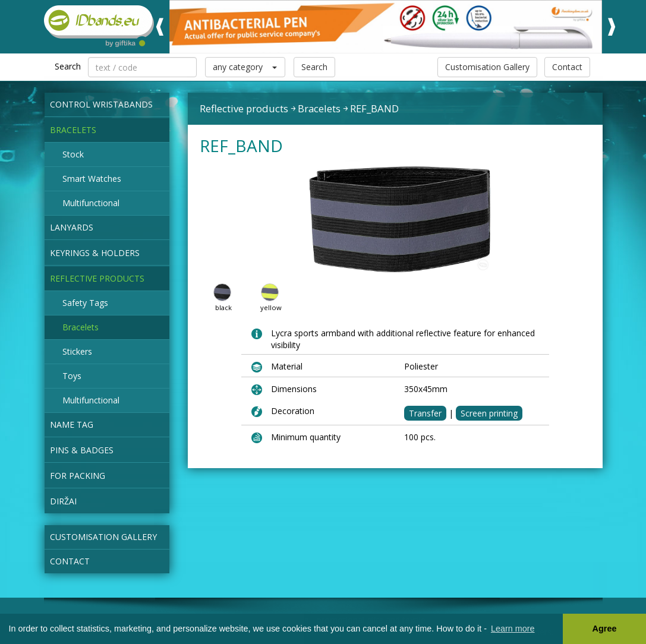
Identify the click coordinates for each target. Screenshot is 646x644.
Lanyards (72, 227)
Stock (73, 154)
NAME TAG (72, 424)
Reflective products (97, 278)
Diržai (63, 501)
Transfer (425, 413)
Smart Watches (92, 179)
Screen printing (489, 413)
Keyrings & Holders (95, 253)
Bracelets (73, 130)
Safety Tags (85, 303)
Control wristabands (101, 104)
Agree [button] (605, 629)
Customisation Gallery (487, 67)
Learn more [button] (513, 629)
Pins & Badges (82, 450)
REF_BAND (374, 108)
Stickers (77, 351)
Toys (72, 376)
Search (314, 67)
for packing (78, 476)
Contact (567, 67)
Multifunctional (91, 203)
